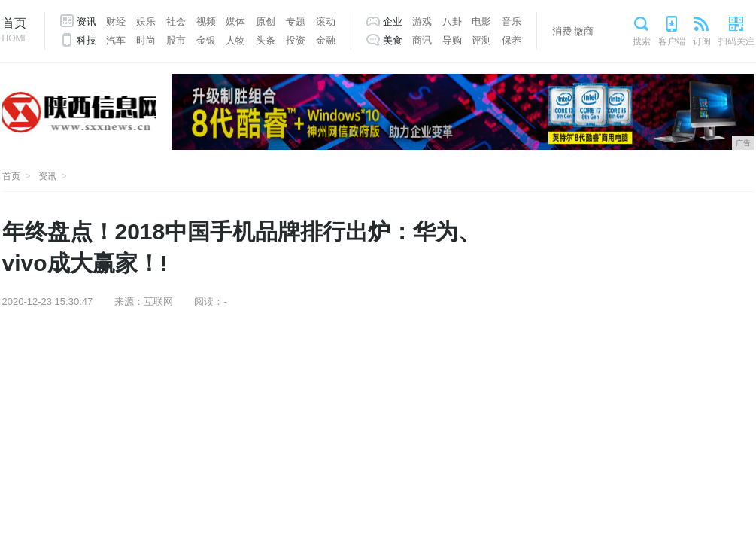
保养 (512, 40)
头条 (266, 40)
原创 (266, 21)
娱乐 (146, 21)
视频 (206, 21)
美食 (393, 40)
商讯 (422, 40)
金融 (326, 40)
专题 (296, 21)
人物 (235, 40)
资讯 (87, 21)
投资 (296, 40)
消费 (562, 31)
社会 (176, 21)
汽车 (116, 40)
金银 (206, 40)
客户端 (672, 41)
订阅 (702, 41)
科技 (87, 40)
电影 (481, 21)
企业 (393, 21)
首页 (16, 31)
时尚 (146, 40)
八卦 (452, 21)
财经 (116, 21)
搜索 (642, 41)
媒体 (235, 21)
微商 (584, 31)
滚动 (326, 21)
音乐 (512, 21)
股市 (176, 40)
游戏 (422, 21)
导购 (452, 40)
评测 (481, 40)
